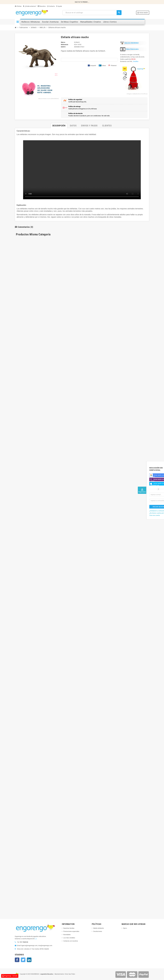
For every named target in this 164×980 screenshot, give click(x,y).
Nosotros (42, 6)
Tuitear (102, 65)
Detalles (136, 61)
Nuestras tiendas (69, 928)
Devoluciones (98, 931)
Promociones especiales (71, 931)
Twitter (23, 960)
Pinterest (113, 65)
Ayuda (59, 6)
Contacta (51, 6)
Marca (63, 42)
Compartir (92, 65)
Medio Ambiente (99, 928)
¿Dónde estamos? (30, 6)
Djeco (125, 928)
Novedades (67, 935)
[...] (36, 939)
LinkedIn (29, 960)
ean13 (63, 47)
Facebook (17, 960)
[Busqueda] (92, 13)
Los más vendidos (69, 938)
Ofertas (18, 6)
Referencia (65, 45)
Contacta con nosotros (71, 941)
